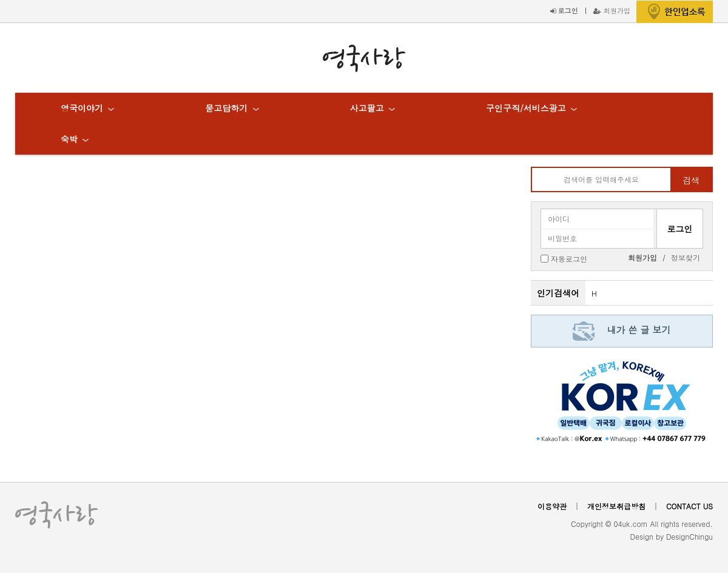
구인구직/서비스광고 (526, 108)
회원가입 (612, 10)
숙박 (69, 139)
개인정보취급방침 (616, 506)
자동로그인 (569, 258)
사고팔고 (367, 108)
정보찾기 (686, 257)
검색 (691, 180)
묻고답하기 (226, 108)
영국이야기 (82, 108)
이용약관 (552, 506)
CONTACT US (689, 506)
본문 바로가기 (0, 0)
